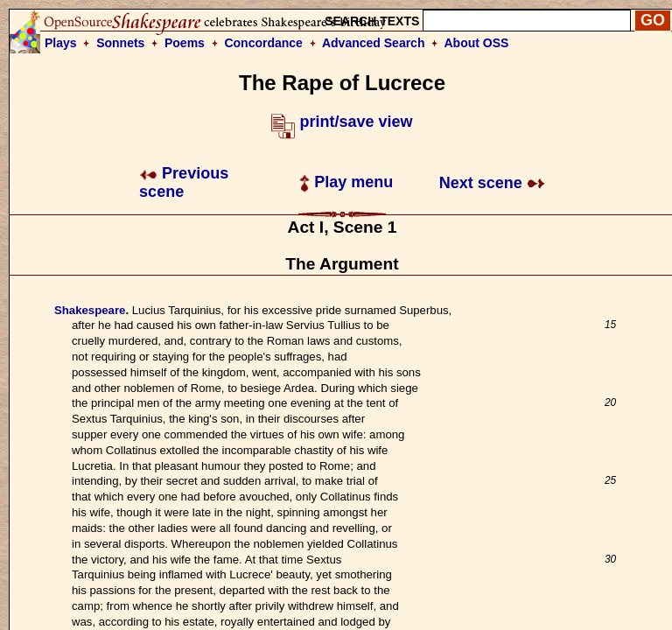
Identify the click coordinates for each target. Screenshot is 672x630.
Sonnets (120, 43)
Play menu (346, 182)
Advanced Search (374, 43)
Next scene (492, 183)
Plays (61, 43)
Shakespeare (90, 310)
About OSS (477, 43)
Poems (185, 43)
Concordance (263, 43)
